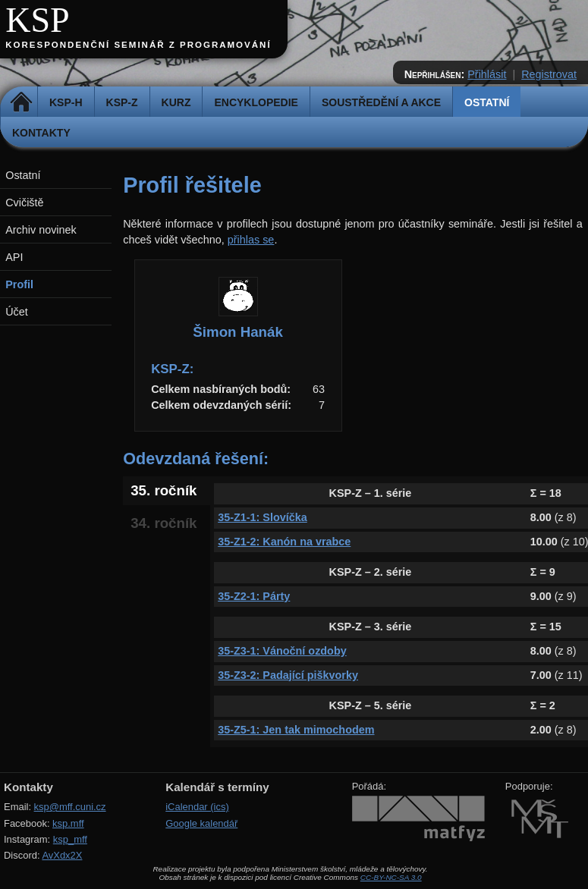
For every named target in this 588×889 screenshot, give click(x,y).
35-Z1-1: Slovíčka (263, 517)
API (14, 257)
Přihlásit (487, 74)
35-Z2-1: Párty (254, 596)
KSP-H (66, 102)
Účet (17, 312)
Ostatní (487, 102)
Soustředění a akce (381, 102)
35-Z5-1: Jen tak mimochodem (296, 730)
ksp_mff (70, 839)
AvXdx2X (62, 855)
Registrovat (549, 74)
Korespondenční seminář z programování (138, 45)
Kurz (176, 102)
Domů (21, 102)
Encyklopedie (256, 102)
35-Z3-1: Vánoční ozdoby (282, 651)
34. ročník (164, 523)
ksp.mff (68, 823)
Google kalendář (201, 823)
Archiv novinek (41, 230)
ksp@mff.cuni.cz (70, 807)
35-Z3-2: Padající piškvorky (288, 675)
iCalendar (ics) (197, 807)
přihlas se (251, 240)
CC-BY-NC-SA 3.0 (391, 877)
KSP (38, 20)
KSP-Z (122, 102)
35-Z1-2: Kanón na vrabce (284, 542)
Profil (19, 284)
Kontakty (41, 133)
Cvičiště (24, 203)
